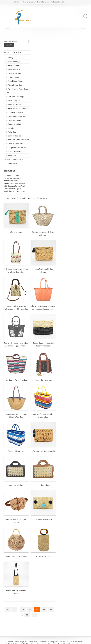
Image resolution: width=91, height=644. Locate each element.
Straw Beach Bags (15, 73)
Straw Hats (9, 128)
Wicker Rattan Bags (15, 85)
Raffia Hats (12, 132)
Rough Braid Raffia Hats (17, 148)
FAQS (50, 642)
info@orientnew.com (17, 183)
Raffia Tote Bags (14, 62)
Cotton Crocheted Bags (14, 159)
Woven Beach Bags (15, 105)
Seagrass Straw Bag (15, 77)
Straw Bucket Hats (15, 136)
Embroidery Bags (12, 163)
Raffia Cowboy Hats (15, 152)
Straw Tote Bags (14, 69)
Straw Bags (10, 58)
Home (6, 198)
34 (44, 609)
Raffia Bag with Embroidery (18, 108)
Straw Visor (12, 155)
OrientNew (14, 181)
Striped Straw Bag (15, 124)
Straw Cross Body (14, 120)
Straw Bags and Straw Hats (23, 198)
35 (51, 609)
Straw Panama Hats (15, 144)
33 (37, 609)
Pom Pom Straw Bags (16, 97)
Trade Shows (60, 642)
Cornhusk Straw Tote (16, 112)
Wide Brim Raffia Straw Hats (18, 140)
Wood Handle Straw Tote (17, 116)
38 (27, 615)
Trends (69, 642)
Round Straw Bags (15, 81)
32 (30, 609)
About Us (43, 642)
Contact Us (78, 642)
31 (23, 609)
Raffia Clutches (13, 65)
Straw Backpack (14, 101)
